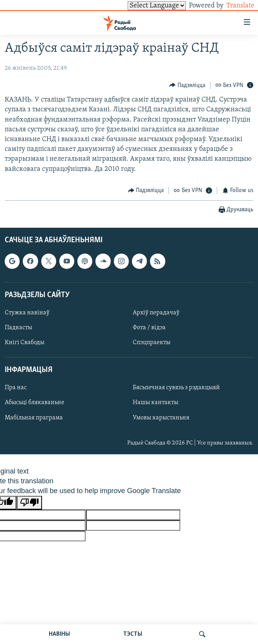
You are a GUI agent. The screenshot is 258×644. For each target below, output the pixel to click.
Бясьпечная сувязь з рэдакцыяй (176, 388)
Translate (233, 6)
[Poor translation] (29, 503)
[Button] (187, 85)
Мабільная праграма (34, 417)
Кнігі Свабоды (25, 343)
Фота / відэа (149, 328)
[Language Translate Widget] (143, 6)
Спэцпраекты (152, 343)
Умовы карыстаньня (161, 417)
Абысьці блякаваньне (35, 403)
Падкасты (18, 328)
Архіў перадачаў (156, 313)
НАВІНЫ (59, 634)
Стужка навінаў (27, 313)
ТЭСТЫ (133, 634)
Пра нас (16, 388)
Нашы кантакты (156, 403)
